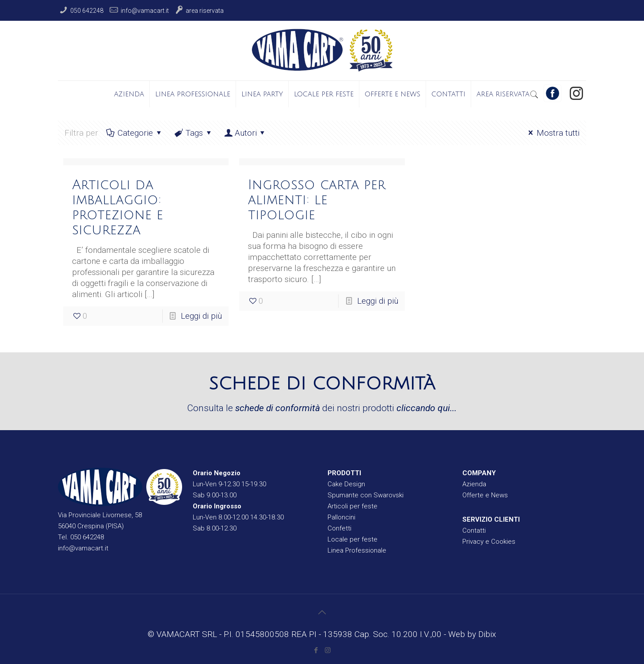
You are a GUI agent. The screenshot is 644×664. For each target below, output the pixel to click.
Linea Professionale (357, 550)
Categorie (135, 133)
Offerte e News (485, 495)
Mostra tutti (553, 133)
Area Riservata (205, 11)
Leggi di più (201, 316)
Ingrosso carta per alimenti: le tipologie (317, 200)
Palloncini (341, 517)
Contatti (474, 530)
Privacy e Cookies (489, 542)
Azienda (474, 484)
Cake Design (346, 484)
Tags (194, 133)
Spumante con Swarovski (366, 495)
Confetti (339, 528)
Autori (246, 133)
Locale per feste (352, 539)
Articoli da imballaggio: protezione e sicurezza (118, 208)
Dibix (487, 634)
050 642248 (87, 11)
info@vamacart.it (145, 11)
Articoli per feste (352, 506)
